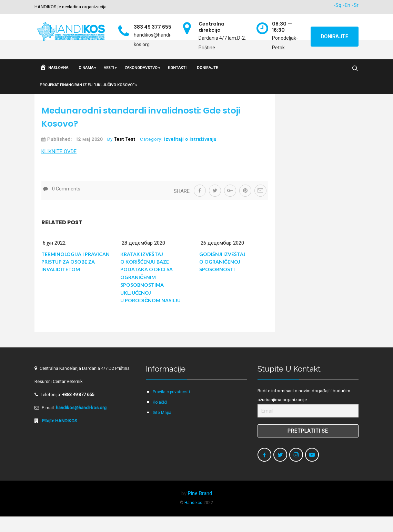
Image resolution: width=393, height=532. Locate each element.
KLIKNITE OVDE (59, 167)
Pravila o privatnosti (171, 407)
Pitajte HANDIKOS (59, 436)
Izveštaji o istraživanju (190, 155)
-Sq (337, 5)
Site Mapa (162, 428)
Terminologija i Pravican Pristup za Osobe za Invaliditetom (75, 277)
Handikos (193, 518)
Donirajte (335, 37)
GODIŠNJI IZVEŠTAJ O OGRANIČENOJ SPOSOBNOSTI (222, 277)
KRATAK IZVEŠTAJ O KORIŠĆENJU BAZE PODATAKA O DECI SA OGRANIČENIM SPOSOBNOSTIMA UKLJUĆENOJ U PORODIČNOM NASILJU (150, 293)
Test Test (125, 155)
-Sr (355, 5)
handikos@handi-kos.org (81, 423)
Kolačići (160, 418)
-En (346, 5)
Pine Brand (200, 509)
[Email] (308, 426)
